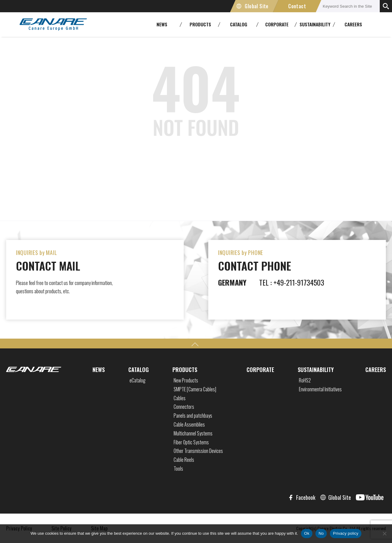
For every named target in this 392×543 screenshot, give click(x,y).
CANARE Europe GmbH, (53, 25)
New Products (186, 380)
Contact (297, 6)
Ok (307, 533)
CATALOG (139, 370)
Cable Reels (184, 460)
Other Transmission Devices (198, 451)
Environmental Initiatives (320, 389)
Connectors (184, 407)
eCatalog (138, 380)
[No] (384, 534)
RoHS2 (305, 380)
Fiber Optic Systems (191, 442)
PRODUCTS (185, 370)
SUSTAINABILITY (316, 370)
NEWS (99, 370)
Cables (180, 398)
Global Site (256, 6)
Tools (178, 469)
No (321, 533)
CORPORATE (260, 370)
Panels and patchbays (193, 416)
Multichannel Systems (193, 433)
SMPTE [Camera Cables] (195, 389)
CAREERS (353, 24)
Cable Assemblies (189, 424)
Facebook (306, 497)
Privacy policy (346, 533)
